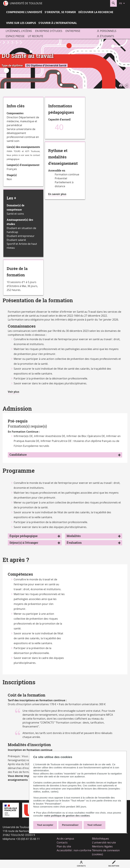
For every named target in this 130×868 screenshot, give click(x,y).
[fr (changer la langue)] (122, 3)
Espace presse (15, 36)
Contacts (62, 842)
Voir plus (14, 392)
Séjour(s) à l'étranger (24, 543)
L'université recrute (104, 842)
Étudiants (107, 36)
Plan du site (64, 846)
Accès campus (65, 839)
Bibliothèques (101, 839)
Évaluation (74, 543)
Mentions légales (102, 846)
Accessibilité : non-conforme (74, 850)
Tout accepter (45, 825)
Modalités (74, 536)
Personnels (108, 31)
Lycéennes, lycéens (19, 31)
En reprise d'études (49, 31)
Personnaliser (70, 825)
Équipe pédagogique (24, 536)
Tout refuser (94, 825)
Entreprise (73, 31)
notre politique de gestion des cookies (67, 816)
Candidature (18, 455)
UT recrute (36, 36)
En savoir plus (57, 194)
